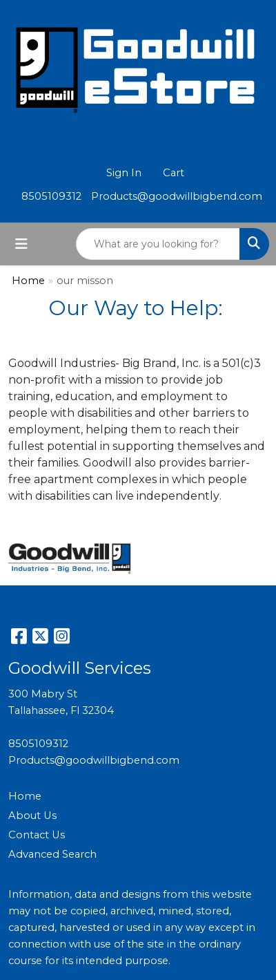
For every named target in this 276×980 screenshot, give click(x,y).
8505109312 (51, 196)
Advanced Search (52, 854)
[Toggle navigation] (21, 244)
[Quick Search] (158, 244)
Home (28, 281)
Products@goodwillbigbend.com (177, 196)
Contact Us (37, 835)
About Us (32, 816)
